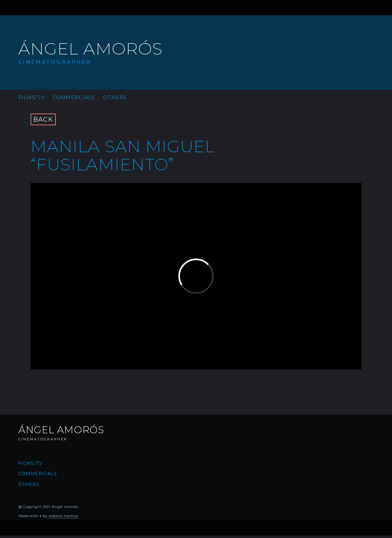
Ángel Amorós (90, 49)
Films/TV (32, 98)
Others (115, 98)
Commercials (74, 98)
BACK (43, 119)
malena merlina (63, 516)
